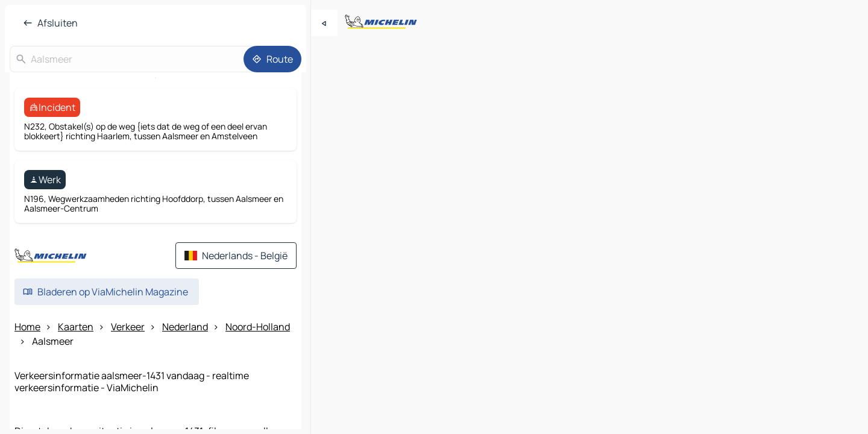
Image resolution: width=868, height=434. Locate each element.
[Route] (272, 59)
